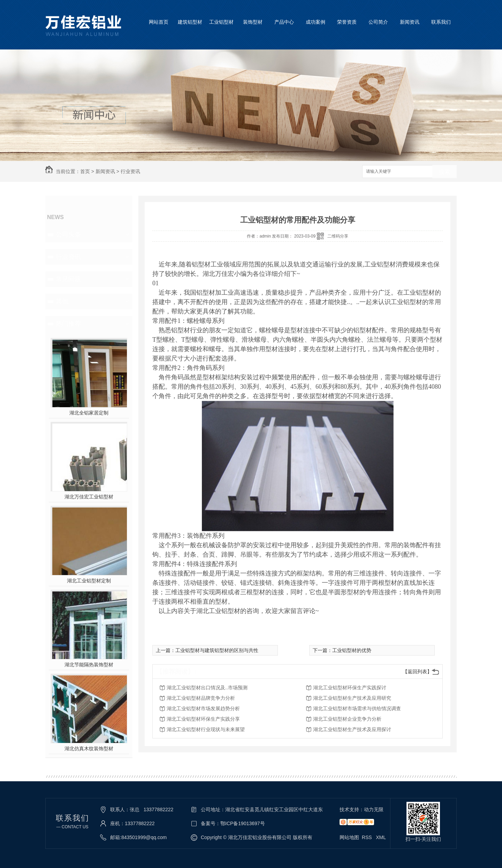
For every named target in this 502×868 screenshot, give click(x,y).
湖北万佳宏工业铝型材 (89, 497)
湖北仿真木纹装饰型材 (89, 749)
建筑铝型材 (190, 22)
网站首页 (159, 22)
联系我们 (441, 22)
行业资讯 (130, 171)
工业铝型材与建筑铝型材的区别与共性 (217, 650)
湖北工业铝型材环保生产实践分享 (203, 719)
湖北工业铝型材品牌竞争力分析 (201, 698)
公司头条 (68, 234)
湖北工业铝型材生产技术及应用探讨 (352, 729)
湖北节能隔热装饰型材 (89, 665)
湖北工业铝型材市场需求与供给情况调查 (357, 708)
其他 (62, 301)
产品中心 (284, 22)
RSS (368, 837)
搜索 (444, 172)
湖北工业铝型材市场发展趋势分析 (203, 708)
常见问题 (68, 279)
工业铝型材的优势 (352, 650)
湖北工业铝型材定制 (89, 581)
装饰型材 (253, 22)
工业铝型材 (221, 22)
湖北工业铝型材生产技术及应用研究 (352, 698)
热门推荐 (68, 324)
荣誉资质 (347, 22)
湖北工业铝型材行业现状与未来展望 (206, 729)
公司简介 (378, 22)
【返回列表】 (417, 672)
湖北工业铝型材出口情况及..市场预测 (207, 688)
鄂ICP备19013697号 (243, 823)
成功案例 (315, 22)
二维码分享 (338, 236)
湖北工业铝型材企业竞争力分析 (347, 719)
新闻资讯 (410, 22)
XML (381, 837)
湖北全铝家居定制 (89, 413)
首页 (85, 171)
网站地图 (349, 837)
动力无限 (374, 809)
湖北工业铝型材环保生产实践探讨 (350, 688)
